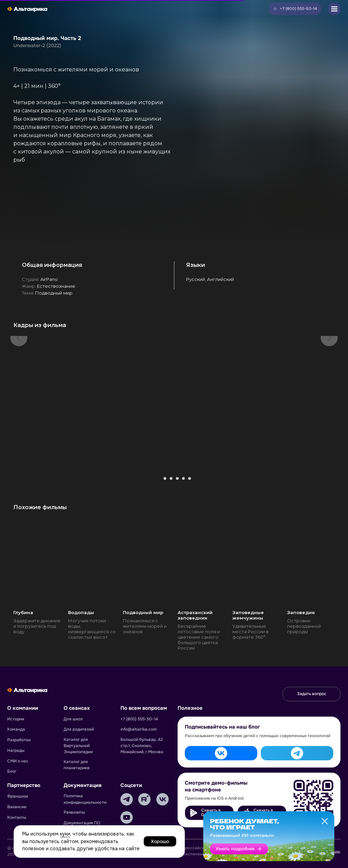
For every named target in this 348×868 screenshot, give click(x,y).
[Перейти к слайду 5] (183, 478)
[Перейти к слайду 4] (177, 478)
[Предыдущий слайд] (19, 402)
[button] (295, 9)
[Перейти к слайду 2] (165, 478)
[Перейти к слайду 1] (159, 478)
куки (65, 834)
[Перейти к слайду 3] (171, 478)
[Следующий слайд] (329, 402)
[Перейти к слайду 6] (190, 478)
